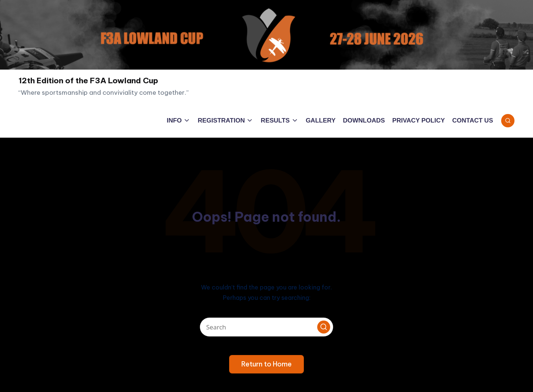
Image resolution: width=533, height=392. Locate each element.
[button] (324, 327)
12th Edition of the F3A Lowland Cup (88, 81)
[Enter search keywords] (266, 327)
